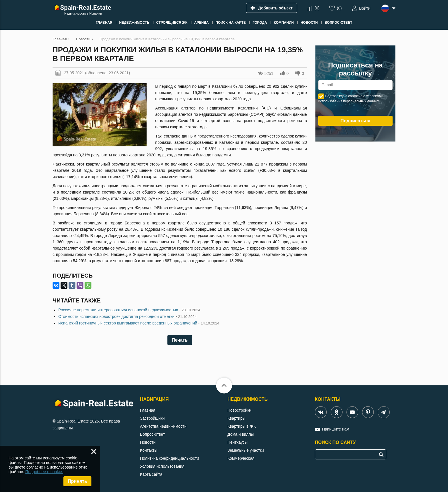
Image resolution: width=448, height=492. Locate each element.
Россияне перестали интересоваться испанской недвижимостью (118, 310)
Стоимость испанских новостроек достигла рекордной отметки (116, 316)
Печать (180, 340)
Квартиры (236, 418)
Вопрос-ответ (152, 434)
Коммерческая (241, 458)
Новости (148, 442)
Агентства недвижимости (163, 426)
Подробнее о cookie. (44, 472)
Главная (148, 410)
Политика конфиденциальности (170, 458)
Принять (77, 481)
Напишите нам (336, 429)
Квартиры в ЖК (242, 426)
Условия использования (162, 466)
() (317, 8)
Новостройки (239, 410)
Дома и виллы (241, 434)
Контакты (149, 450)
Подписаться (356, 121)
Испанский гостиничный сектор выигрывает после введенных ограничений (128, 323)
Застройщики (152, 418)
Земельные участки (246, 450)
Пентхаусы (237, 442)
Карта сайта (151, 474)
